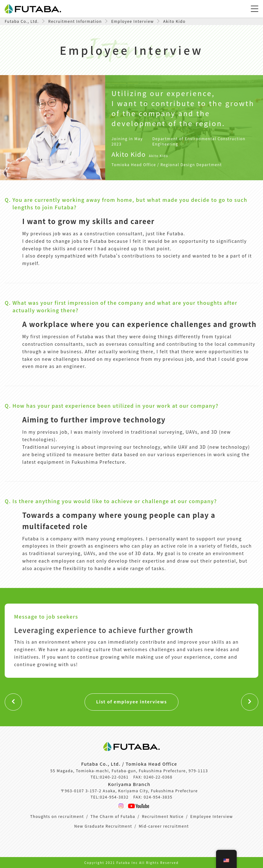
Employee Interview (212, 816)
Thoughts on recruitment (57, 816)
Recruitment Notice (163, 816)
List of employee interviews (131, 702)
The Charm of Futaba (113, 816)
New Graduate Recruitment (103, 826)
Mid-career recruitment (164, 826)
